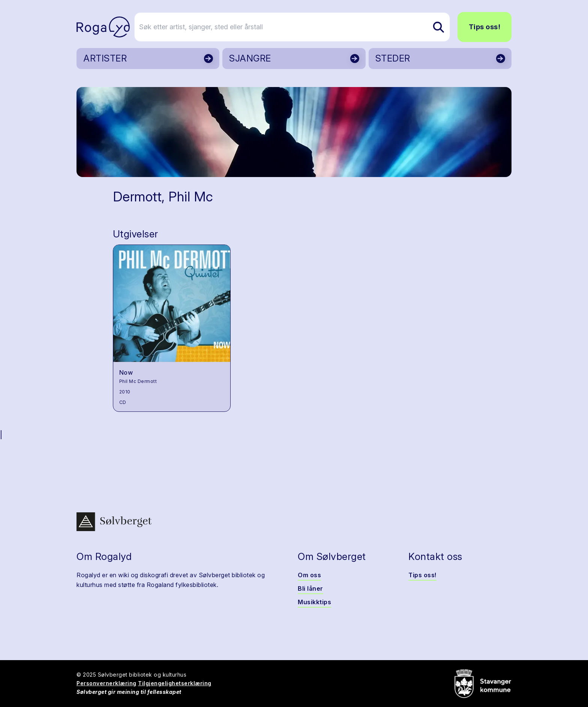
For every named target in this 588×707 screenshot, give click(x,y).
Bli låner (310, 588)
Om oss (309, 575)
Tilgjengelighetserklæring (175, 683)
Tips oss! (485, 27)
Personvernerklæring (106, 683)
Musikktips (314, 602)
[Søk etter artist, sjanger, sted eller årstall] (297, 27)
